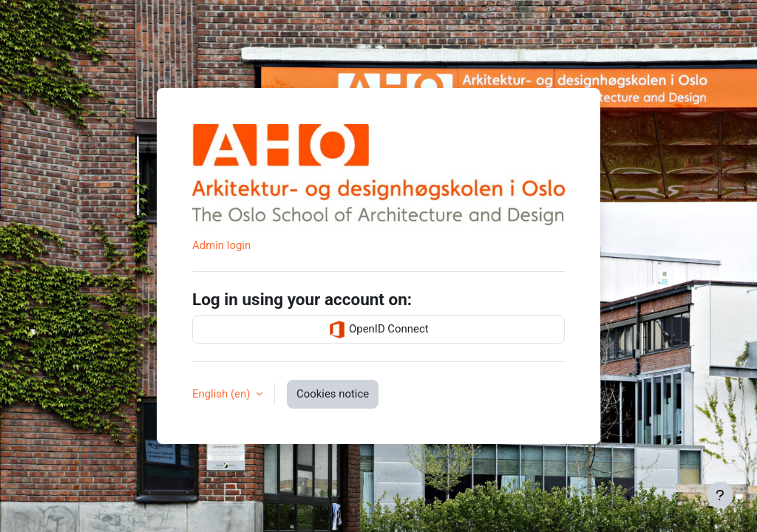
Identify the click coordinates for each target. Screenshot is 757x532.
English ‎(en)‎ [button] (223, 394)
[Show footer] (720, 495)
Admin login (221, 245)
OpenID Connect (378, 330)
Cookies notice (333, 394)
